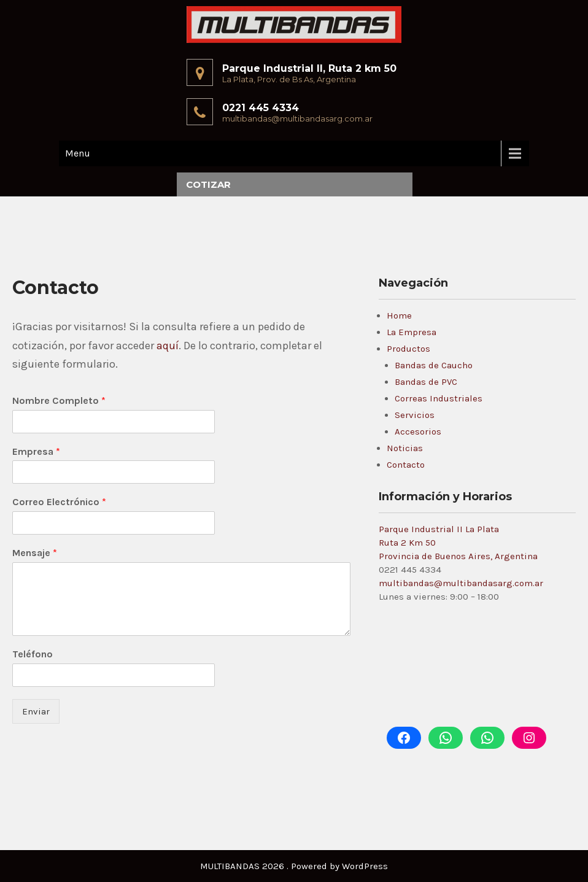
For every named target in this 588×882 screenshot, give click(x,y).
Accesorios (418, 431)
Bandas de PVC (426, 382)
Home (399, 315)
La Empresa (412, 332)
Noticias (405, 448)
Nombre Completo (59, 400)
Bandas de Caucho (434, 365)
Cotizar (208, 184)
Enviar (36, 711)
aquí (168, 346)
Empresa (36, 451)
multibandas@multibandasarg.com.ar (297, 118)
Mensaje (35, 553)
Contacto (406, 465)
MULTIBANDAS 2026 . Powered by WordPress (294, 866)
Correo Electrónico (59, 502)
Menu (78, 153)
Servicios (415, 415)
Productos (408, 349)
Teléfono (33, 654)
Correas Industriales (439, 398)
